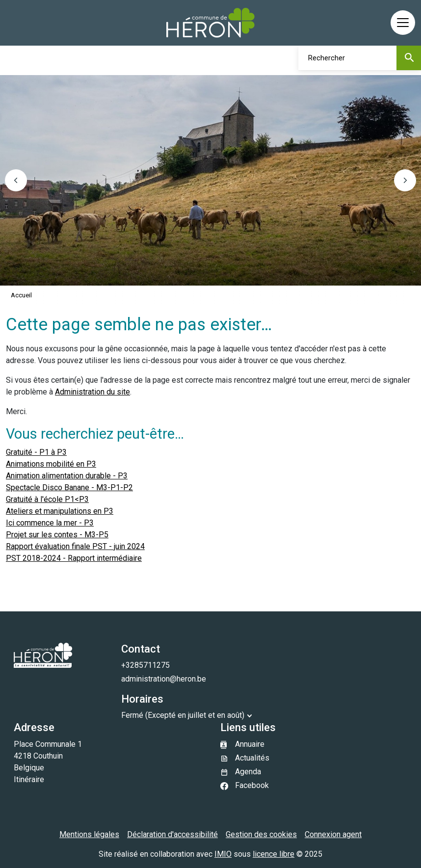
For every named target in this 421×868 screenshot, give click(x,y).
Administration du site (92, 392)
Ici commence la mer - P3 (50, 523)
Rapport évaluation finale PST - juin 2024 (75, 546)
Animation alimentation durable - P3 (67, 476)
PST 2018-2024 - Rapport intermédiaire (74, 558)
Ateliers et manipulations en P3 (60, 511)
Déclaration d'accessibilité (172, 834)
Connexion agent (333, 834)
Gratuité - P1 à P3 (36, 452)
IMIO (223, 854)
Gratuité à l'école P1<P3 (47, 499)
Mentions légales (89, 834)
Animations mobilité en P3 (51, 464)
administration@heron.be (164, 679)
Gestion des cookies (261, 834)
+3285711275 (145, 665)
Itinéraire (29, 779)
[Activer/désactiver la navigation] (403, 23)
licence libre (274, 854)
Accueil (21, 295)
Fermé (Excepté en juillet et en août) (183, 715)
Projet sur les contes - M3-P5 (57, 535)
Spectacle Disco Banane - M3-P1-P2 (69, 487)
